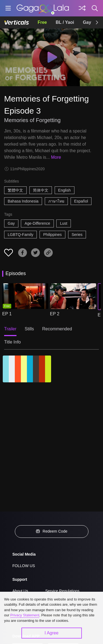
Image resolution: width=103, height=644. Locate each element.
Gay (87, 22)
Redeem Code (52, 531)
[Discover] (82, 8)
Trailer (10, 329)
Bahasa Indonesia (23, 201)
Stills (29, 329)
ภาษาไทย (56, 201)
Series (77, 235)
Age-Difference (37, 223)
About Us (20, 591)
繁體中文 (15, 190)
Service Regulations (62, 591)
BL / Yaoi (65, 22)
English (65, 190)
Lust (63, 223)
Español (81, 201)
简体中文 (41, 190)
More (56, 157)
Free (42, 22)
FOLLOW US (24, 566)
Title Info (12, 342)
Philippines (52, 235)
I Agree (51, 633)
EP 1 (7, 314)
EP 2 (55, 314)
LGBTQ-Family (20, 235)
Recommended (57, 329)
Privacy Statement (25, 615)
